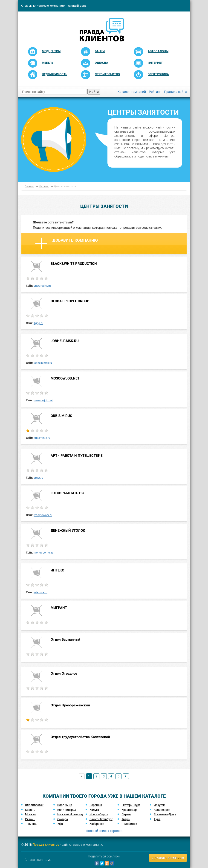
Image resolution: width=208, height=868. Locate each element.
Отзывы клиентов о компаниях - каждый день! (54, 6)
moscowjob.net (43, 400)
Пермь (126, 814)
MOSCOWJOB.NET (65, 378)
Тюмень (31, 824)
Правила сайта (175, 92)
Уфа (60, 824)
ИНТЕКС (57, 570)
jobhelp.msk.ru (43, 363)
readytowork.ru (43, 515)
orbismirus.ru (42, 438)
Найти (94, 92)
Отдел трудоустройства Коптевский (80, 737)
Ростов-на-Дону (165, 814)
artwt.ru (38, 478)
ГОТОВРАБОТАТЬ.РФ (67, 493)
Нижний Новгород (70, 814)
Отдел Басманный (65, 640)
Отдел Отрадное (64, 674)
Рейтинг (155, 92)
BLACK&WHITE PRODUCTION (74, 264)
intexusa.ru (40, 592)
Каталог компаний (132, 92)
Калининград (67, 810)
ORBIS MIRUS (61, 416)
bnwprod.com (42, 286)
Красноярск (162, 810)
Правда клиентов (46, 845)
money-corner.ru (44, 553)
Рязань (30, 819)
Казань (30, 810)
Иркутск (159, 805)
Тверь (126, 819)
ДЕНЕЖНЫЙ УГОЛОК (68, 531)
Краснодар (129, 810)
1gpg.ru (38, 323)
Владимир (65, 805)
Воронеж (96, 805)
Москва (30, 814)
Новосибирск (99, 814)
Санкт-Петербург (101, 819)
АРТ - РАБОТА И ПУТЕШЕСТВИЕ (77, 456)
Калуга (94, 810)
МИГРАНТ (59, 608)
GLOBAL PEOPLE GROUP (70, 301)
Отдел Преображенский (70, 705)
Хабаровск (97, 824)
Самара (63, 819)
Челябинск (129, 824)
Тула (157, 819)
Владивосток (34, 805)
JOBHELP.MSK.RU (65, 341)
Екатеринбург (131, 805)
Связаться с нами (38, 860)
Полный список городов (104, 831)
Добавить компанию (66, 243)
